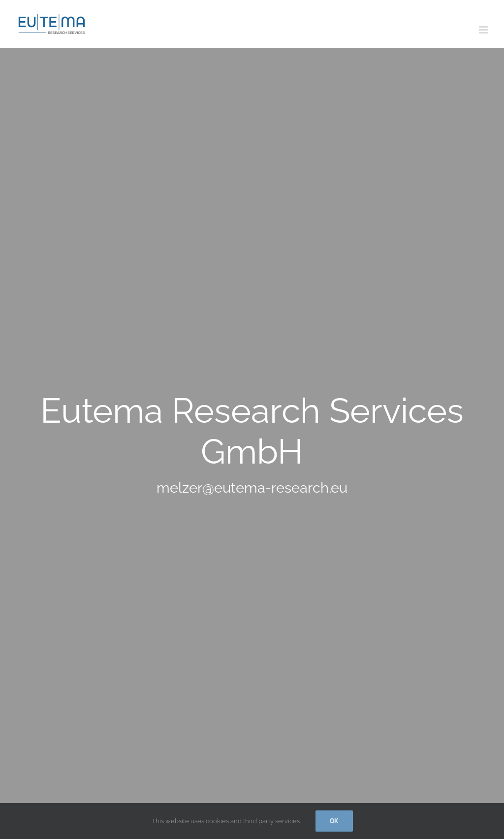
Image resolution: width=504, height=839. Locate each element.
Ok (334, 821)
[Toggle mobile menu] (484, 30)
